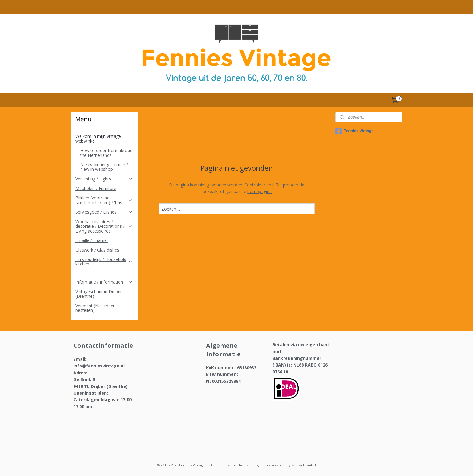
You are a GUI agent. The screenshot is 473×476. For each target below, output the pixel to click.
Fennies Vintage (354, 131)
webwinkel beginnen (251, 465)
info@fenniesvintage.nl (99, 366)
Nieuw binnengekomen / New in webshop (104, 167)
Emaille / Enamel (92, 240)
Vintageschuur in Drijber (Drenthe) (99, 294)
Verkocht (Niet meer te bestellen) (98, 308)
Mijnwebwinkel (304, 465)
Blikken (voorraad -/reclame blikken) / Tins (104, 200)
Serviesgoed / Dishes (104, 212)
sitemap (215, 465)
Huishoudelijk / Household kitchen (104, 262)
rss (228, 465)
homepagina (260, 191)
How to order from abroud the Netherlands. (106, 153)
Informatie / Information (104, 282)
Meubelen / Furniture (96, 188)
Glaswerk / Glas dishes (97, 250)
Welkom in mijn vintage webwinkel (104, 138)
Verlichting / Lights (104, 179)
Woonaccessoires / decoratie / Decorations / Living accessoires (104, 226)
